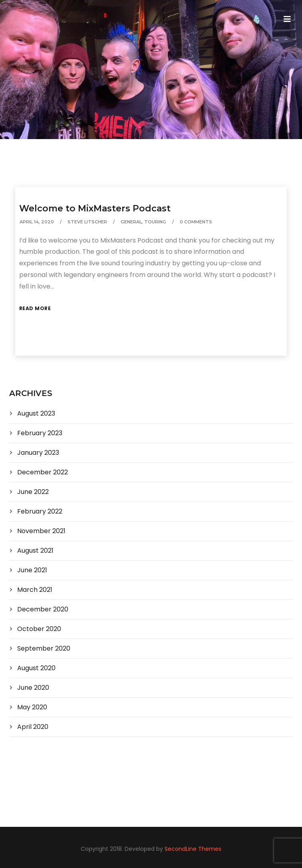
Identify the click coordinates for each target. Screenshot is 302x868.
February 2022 (40, 511)
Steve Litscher (87, 222)
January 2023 (38, 453)
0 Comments (196, 222)
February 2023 (40, 433)
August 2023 (36, 413)
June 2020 (33, 688)
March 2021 (35, 590)
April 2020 (33, 727)
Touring (155, 222)
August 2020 (36, 668)
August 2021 (35, 550)
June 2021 (32, 570)
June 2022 (33, 492)
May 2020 (32, 707)
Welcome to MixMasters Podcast (95, 208)
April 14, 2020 (37, 222)
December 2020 (43, 609)
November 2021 (41, 531)
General (131, 222)
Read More (35, 308)
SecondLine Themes (193, 849)
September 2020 (44, 648)
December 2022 (43, 472)
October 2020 (39, 629)
